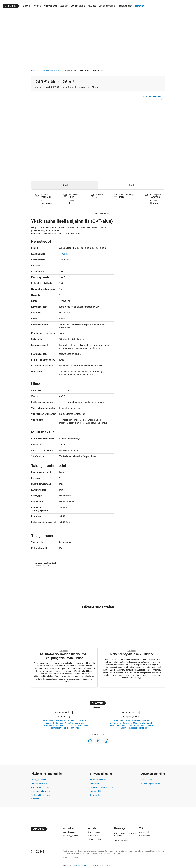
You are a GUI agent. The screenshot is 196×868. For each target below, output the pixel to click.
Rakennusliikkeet (97, 791)
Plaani (143, 725)
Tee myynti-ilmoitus (39, 780)
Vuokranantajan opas (40, 791)
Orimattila (69, 723)
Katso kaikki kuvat (152, 97)
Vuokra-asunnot (38, 71)
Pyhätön (145, 720)
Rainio (112, 725)
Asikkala (82, 720)
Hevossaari (133, 728)
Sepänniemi (121, 728)
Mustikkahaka (139, 723)
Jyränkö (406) (133, 725)
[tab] (65, 185)
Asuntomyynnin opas (40, 787)
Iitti (76, 720)
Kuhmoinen (83, 725)
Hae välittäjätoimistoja (151, 783)
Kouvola (62, 720)
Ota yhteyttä (95, 795)
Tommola (58, 71)
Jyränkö (128, 720)
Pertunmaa (58, 723)
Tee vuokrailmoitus (39, 783)
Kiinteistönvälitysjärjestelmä (101, 787)
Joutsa (55, 725)
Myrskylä (75, 728)
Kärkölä (66, 728)
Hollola (70, 720)
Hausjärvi (47, 725)
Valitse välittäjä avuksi (41, 795)
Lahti (54, 720)
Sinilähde (151, 723)
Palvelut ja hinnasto (98, 780)
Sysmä (49, 723)
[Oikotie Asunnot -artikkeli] (64, 650)
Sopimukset (94, 783)
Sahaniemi (127, 723)
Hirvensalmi (56, 728)
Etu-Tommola (115, 723)
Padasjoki (64, 725)
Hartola (73, 725)
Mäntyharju (79, 723)
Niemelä (151, 725)
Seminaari (121, 725)
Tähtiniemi (143, 728)
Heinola (50, 71)
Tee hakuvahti (147, 780)
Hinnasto (35, 799)
